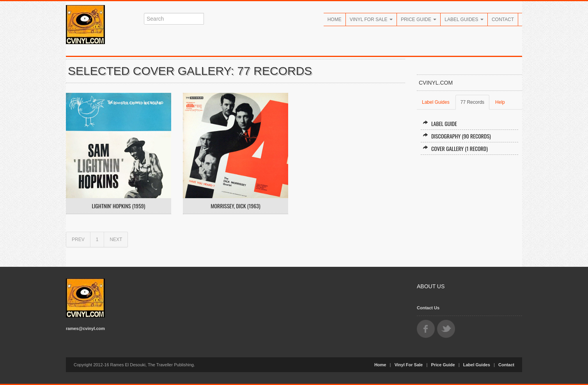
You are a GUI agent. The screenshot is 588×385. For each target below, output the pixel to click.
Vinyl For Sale (371, 20)
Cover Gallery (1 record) (455, 148)
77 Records (472, 102)
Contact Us (428, 308)
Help (500, 102)
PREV (78, 240)
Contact (503, 20)
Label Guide (440, 123)
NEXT (116, 240)
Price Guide (419, 20)
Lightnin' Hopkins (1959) (119, 206)
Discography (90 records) (457, 136)
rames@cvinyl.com (85, 328)
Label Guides (464, 20)
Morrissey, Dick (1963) (235, 206)
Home (335, 20)
